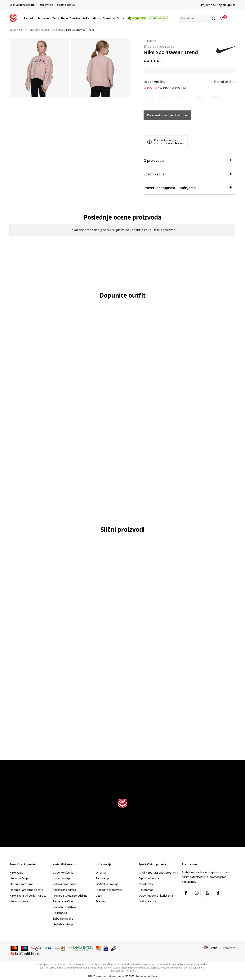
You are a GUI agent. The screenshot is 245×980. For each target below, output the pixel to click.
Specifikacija (188, 174)
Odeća (45, 30)
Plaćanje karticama (21, 884)
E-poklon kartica (149, 878)
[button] (198, 18)
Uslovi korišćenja (63, 873)
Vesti (99, 896)
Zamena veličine (63, 901)
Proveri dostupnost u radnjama (188, 187)
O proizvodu (188, 160)
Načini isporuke (19, 901)
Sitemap (101, 901)
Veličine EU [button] (150, 88)
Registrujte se (226, 5)
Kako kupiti (16, 873)
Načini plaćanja (19, 878)
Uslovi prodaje (62, 878)
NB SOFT (130, 976)
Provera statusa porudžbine (70, 896)
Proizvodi (33, 30)
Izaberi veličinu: (155, 82)
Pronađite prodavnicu (109, 890)
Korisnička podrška (64, 890)
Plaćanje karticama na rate (26, 890)
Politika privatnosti (64, 884)
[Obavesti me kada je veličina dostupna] (149, 98)
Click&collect (147, 884)
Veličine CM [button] (179, 88)
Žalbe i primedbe (63, 919)
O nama (101, 873)
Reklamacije (60, 913)
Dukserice (57, 30)
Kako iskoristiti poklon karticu (28, 896)
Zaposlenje (103, 878)
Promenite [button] (228, 948)
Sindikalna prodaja (107, 884)
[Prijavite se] (223, 18)
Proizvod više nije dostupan (168, 115)
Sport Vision (17, 30)
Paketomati (146, 890)
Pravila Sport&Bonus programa (158, 873)
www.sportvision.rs (106, 976)
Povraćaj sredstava (65, 907)
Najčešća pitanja (63, 924)
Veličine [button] (164, 88)
